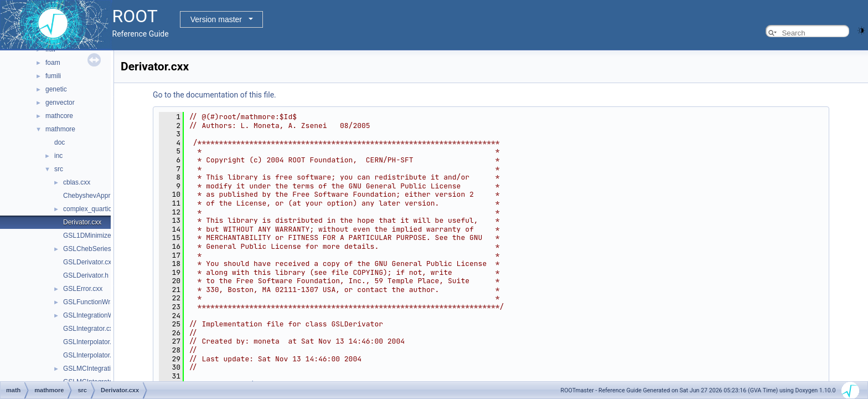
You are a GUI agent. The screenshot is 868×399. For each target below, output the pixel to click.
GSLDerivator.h (86, 275)
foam (53, 63)
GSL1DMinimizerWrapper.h (104, 236)
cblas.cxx (77, 182)
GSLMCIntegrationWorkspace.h (110, 369)
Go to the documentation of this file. (215, 95)
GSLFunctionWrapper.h (98, 302)
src (59, 169)
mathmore (60, 129)
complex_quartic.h (90, 209)
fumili (53, 76)
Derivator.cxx (82, 222)
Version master (216, 19)
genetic (56, 89)
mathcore (59, 116)
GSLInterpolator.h (89, 355)
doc (60, 142)
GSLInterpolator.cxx (92, 342)
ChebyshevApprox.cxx (96, 196)
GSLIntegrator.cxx (90, 329)
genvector (60, 103)
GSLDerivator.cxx (89, 262)
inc (58, 156)
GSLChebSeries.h (90, 249)
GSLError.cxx (83, 289)
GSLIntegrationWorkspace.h (105, 315)
